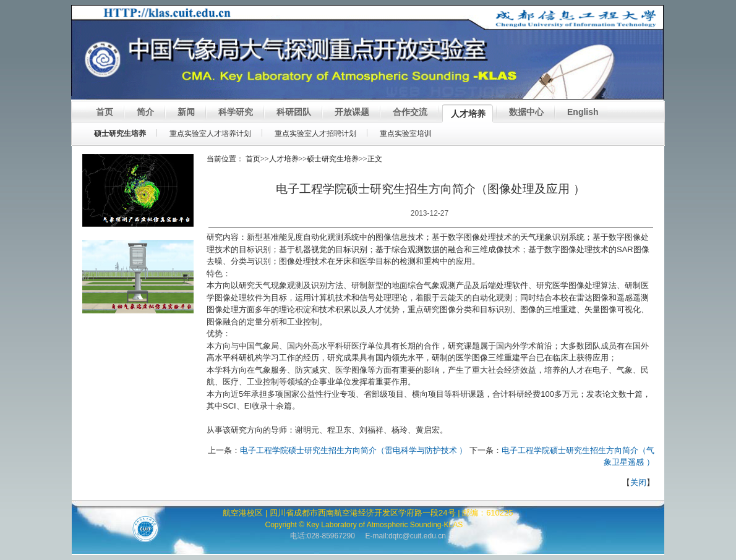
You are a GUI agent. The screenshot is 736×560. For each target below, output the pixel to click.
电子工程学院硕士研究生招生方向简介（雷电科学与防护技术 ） (354, 450)
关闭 (638, 482)
